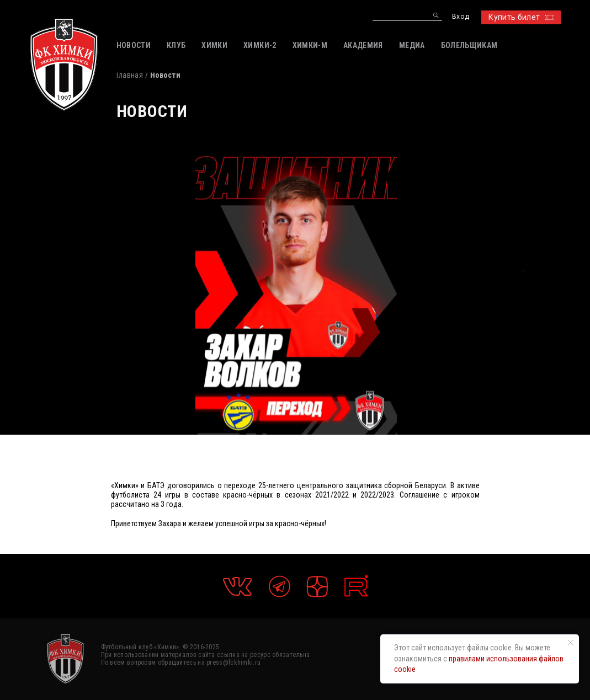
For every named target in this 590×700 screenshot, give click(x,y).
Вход (461, 17)
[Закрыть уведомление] (571, 643)
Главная (130, 75)
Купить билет (521, 17)
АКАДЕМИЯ (363, 45)
